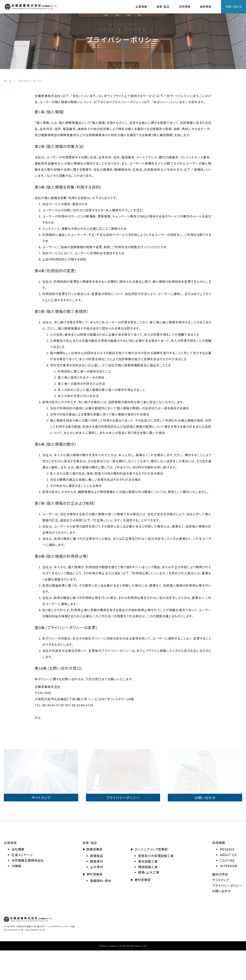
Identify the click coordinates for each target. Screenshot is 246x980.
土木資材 (97, 896)
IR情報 (16, 895)
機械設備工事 (148, 896)
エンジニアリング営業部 (151, 879)
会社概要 (18, 879)
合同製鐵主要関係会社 (28, 890)
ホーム (8, 81)
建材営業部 (143, 909)
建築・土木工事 (149, 902)
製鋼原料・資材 (101, 910)
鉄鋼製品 (97, 885)
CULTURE (227, 890)
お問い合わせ (234, 7)
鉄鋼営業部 (95, 879)
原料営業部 (95, 904)
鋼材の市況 (220, 904)
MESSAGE (227, 879)
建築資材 (97, 891)
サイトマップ (221, 910)
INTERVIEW (229, 895)
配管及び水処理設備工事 (156, 885)
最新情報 (206, 7)
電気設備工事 (148, 891)
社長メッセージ (22, 884)
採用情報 (185, 7)
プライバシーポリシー (227, 915)
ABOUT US (228, 884)
